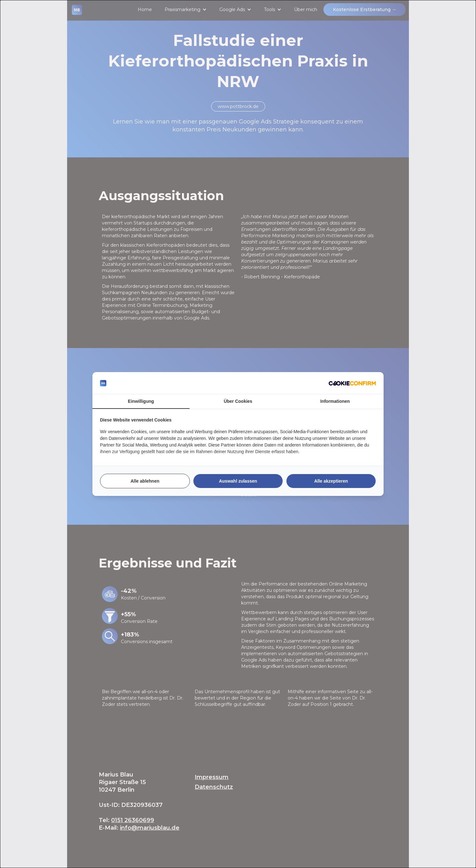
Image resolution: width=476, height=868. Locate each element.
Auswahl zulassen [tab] (238, 481)
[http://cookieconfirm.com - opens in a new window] (352, 383)
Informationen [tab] (335, 401)
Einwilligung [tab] (141, 401)
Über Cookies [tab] (238, 401)
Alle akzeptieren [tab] (331, 481)
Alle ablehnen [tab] (145, 481)
